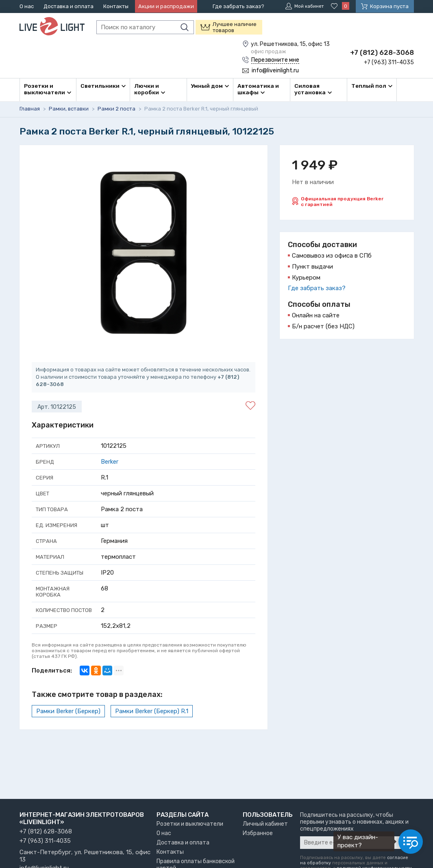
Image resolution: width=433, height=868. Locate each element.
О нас (27, 6)
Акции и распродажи (166, 6)
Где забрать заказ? (238, 6)
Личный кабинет (265, 824)
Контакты (116, 6)
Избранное (258, 833)
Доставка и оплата (69, 6)
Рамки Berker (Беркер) (68, 710)
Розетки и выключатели (190, 824)
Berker (110, 461)
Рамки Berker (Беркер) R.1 (152, 710)
